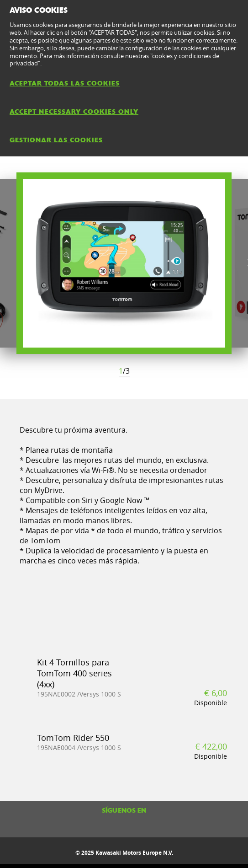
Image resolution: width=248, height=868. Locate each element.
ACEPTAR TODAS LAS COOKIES (65, 83)
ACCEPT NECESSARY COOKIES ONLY (74, 112)
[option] (124, 263)
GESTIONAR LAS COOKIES (56, 140)
